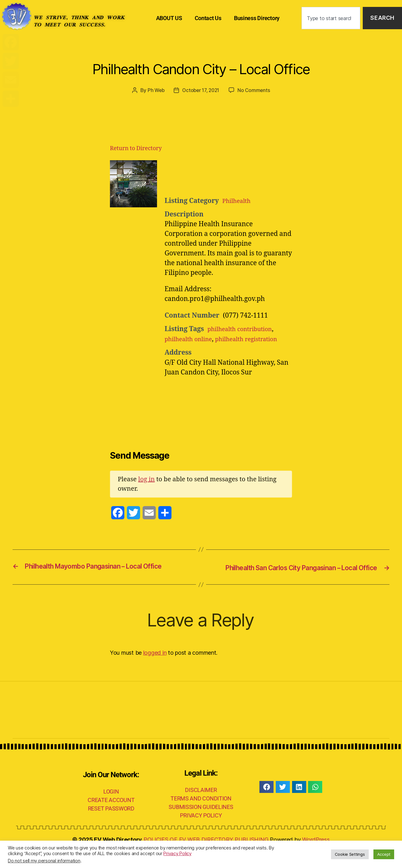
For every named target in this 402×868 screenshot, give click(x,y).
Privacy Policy (177, 854)
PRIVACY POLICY (201, 834)
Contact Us (208, 18)
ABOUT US (169, 18)
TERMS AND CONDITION (201, 817)
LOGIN (111, 810)
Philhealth (239, 201)
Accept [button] (384, 854)
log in (147, 489)
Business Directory (257, 18)
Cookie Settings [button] (350, 854)
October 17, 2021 (201, 90)
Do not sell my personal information (44, 861)
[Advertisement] (242, 176)
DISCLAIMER (201, 808)
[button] (266, 805)
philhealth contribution (244, 329)
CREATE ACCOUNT (111, 818)
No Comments (256, 90)
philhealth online (192, 339)
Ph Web (154, 90)
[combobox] (331, 18)
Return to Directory (136, 148)
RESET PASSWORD (111, 827)
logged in (155, 671)
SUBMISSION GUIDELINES (201, 825)
